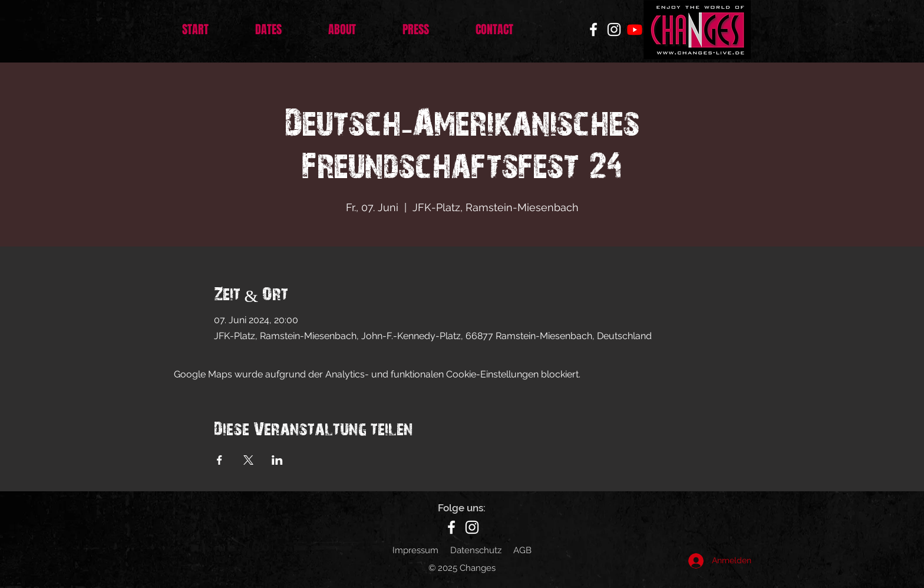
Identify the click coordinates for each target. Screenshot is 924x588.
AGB (522, 550)
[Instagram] (614, 29)
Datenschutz (476, 550)
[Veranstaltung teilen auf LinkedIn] (277, 460)
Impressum (415, 550)
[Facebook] (593, 29)
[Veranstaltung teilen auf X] (248, 460)
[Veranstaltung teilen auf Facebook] (220, 460)
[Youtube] (635, 29)
